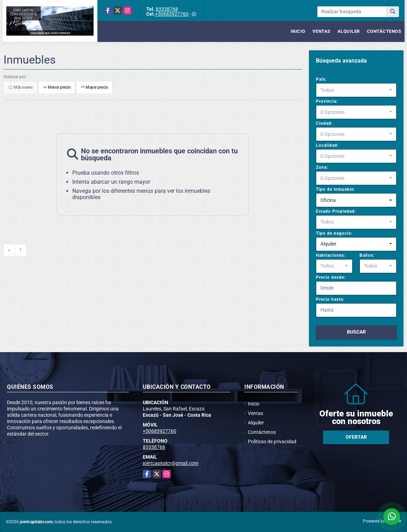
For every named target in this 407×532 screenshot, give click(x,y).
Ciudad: (324, 123)
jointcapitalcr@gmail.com (171, 463)
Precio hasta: (330, 299)
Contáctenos (384, 31)
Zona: (322, 167)
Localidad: (327, 145)
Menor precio (57, 88)
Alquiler (349, 31)
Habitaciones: (331, 255)
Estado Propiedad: (336, 211)
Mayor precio (94, 88)
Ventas (321, 31)
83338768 (167, 9)
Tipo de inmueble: (335, 189)
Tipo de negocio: (334, 233)
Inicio (298, 31)
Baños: (367, 255)
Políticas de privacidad (272, 442)
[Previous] (9, 250)
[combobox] (356, 90)
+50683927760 (172, 14)
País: (321, 79)
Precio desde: (331, 277)
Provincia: (327, 101)
